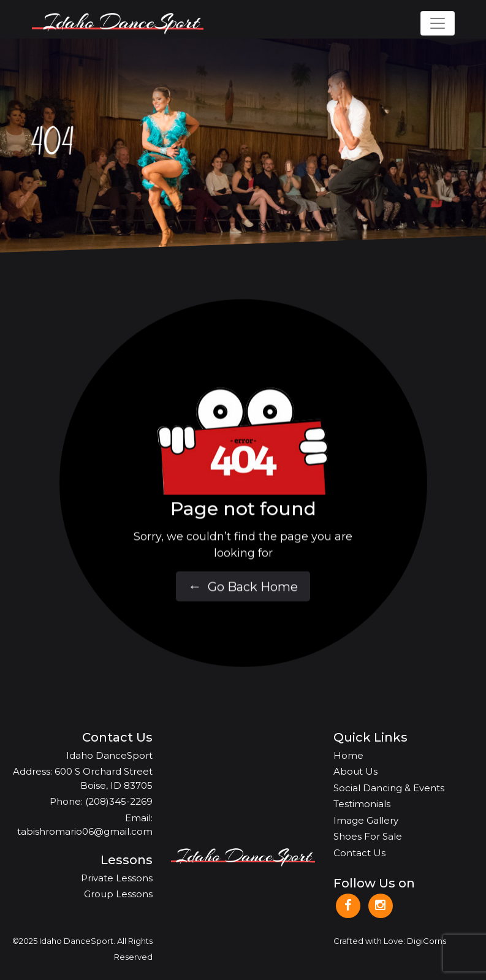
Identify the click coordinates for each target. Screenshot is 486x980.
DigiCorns (427, 941)
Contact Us (359, 853)
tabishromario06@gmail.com (85, 831)
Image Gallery (366, 820)
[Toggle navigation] (438, 23)
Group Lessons (118, 894)
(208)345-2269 (119, 801)
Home (348, 755)
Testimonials (362, 804)
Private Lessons (117, 878)
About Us (355, 771)
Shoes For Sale (368, 836)
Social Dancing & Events (389, 788)
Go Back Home (243, 595)
